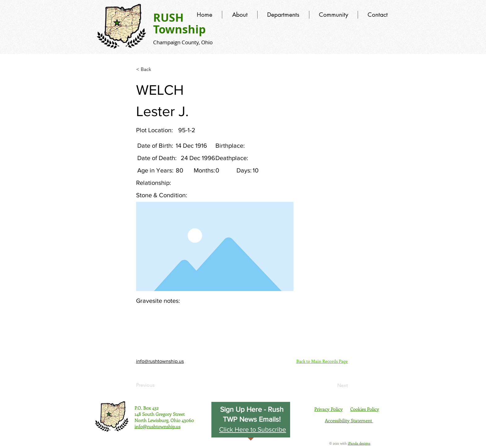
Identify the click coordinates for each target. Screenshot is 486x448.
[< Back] (157, 69)
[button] (253, 429)
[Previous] (157, 385)
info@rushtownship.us (160, 361)
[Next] (332, 385)
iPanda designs (359, 443)
